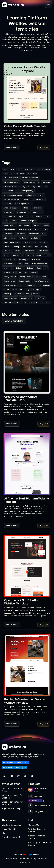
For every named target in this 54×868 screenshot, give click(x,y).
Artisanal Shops (30, 242)
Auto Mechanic (9, 260)
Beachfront (22, 272)
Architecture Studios (37, 234)
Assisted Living (41, 247)
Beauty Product (10, 277)
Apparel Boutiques (28, 221)
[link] (25, 126)
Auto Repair (24, 260)
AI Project (28, 199)
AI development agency (13, 195)
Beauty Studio (24, 281)
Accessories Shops (25, 169)
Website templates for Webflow (12, 797)
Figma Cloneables (10, 829)
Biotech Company (43, 285)
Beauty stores (9, 281)
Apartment (23, 217)
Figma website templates (13, 809)
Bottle (19, 303)
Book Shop (40, 298)
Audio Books (29, 251)
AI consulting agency (25, 191)
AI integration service (35, 195)
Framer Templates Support (37, 837)
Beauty (33, 272)
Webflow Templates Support (37, 830)
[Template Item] (27, 93)
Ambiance (37, 208)
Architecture (20, 234)
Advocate (46, 182)
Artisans (43, 242)
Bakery (30, 268)
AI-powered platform (12, 199)
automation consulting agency (38, 255)
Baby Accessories (40, 264)
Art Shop (16, 247)
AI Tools (26, 208)
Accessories (9, 169)
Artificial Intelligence (12, 242)
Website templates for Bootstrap (12, 803)
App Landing (24, 225)
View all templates (14, 321)
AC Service (32, 174)
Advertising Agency (11, 182)
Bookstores (8, 303)
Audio (18, 251)
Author (6, 255)
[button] (49, 5)
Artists (6, 247)
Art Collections (9, 238)
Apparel (14, 221)
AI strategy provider (23, 204)
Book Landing (26, 298)
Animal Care (22, 212)
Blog (27, 290)
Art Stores (27, 247)
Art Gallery (23, 238)
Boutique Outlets (43, 303)
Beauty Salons (25, 277)
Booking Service (32, 294)
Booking (18, 294)
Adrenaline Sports (11, 178)
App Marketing (9, 229)
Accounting (8, 174)
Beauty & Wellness (11, 285)
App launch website (41, 225)
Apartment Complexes (40, 217)
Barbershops (9, 272)
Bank (39, 268)
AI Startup (7, 204)
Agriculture (37, 187)
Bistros (6, 290)
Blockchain (17, 290)
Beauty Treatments (41, 281)
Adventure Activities (30, 178)
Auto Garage (18, 255)
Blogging (7, 294)
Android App (9, 212)
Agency (26, 187)
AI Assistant (8, 191)
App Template (41, 229)
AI (46, 187)
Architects (8, 234)
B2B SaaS (36, 260)
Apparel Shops (9, 225)
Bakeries (20, 268)
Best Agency (27, 285)
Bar (46, 268)
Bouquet (29, 303)
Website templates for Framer (12, 790)
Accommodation (44, 169)
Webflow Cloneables (11, 825)
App (5, 221)
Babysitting (8, 268)
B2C (20, 264)
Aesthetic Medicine (11, 187)
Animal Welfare (9, 217)
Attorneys (7, 251)
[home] (13, 5)
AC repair (20, 174)
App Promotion (25, 229)
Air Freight (40, 199)
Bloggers (37, 290)
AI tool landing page (11, 208)
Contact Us (34, 825)
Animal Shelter (37, 212)
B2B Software (9, 264)
